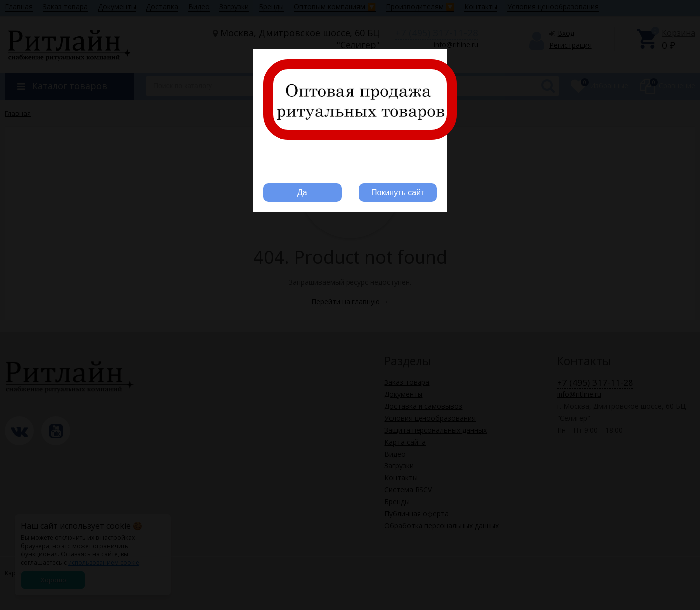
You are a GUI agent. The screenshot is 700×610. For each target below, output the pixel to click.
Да (302, 192)
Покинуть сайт (398, 192)
